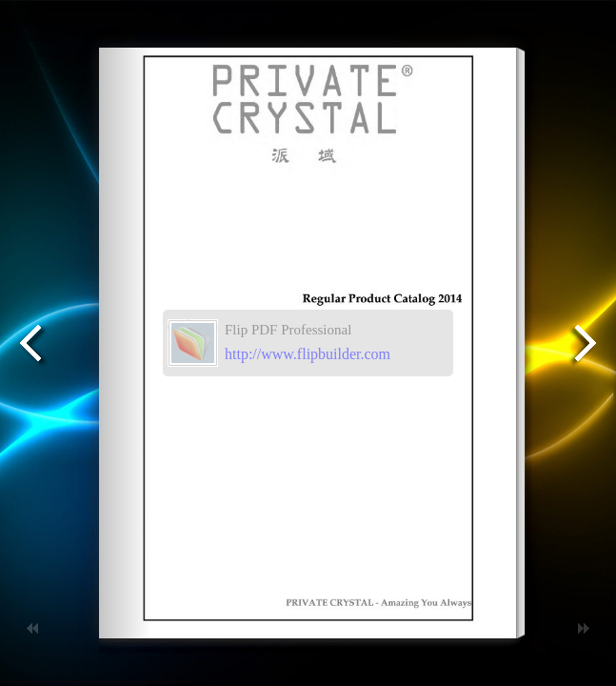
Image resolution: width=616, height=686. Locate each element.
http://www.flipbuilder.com (308, 354)
